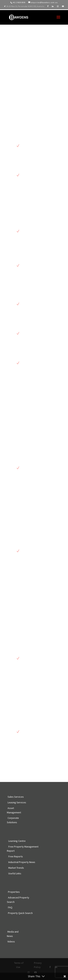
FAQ (10, 907)
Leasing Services (17, 802)
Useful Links (15, 873)
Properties (14, 892)
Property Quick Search (20, 913)
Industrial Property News (22, 862)
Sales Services (16, 797)
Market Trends (16, 868)
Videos (11, 941)
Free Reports (16, 856)
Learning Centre (17, 841)
